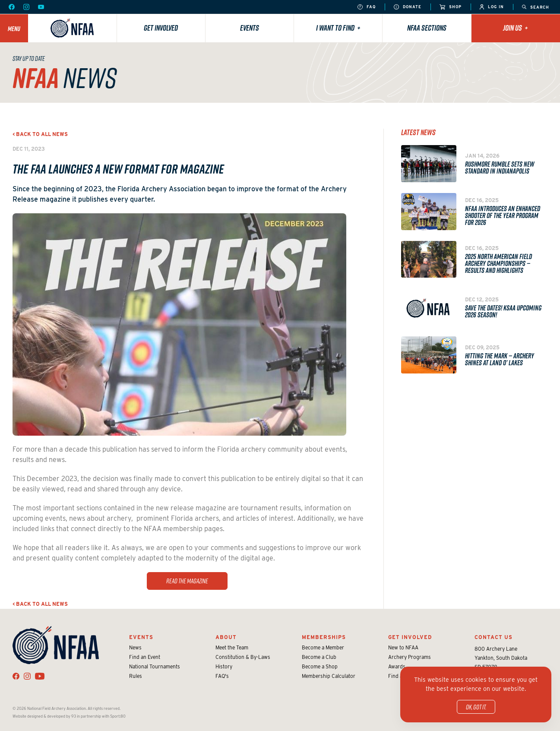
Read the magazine (187, 581)
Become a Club (319, 657)
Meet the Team (232, 647)
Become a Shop (320, 666)
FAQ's (222, 676)
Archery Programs (410, 657)
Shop (451, 7)
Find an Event (145, 657)
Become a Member (323, 647)
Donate (408, 7)
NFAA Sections (427, 28)
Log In (492, 7)
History (224, 666)
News (135, 647)
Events (250, 28)
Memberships (324, 637)
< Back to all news (40, 134)
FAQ (367, 7)
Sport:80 (118, 716)
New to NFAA (403, 647)
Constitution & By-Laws (243, 657)
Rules (136, 676)
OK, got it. (476, 707)
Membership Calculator (329, 676)
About (226, 637)
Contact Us (494, 637)
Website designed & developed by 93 (44, 716)
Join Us (516, 28)
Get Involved (161, 28)
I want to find (338, 28)
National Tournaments (155, 666)
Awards (397, 666)
